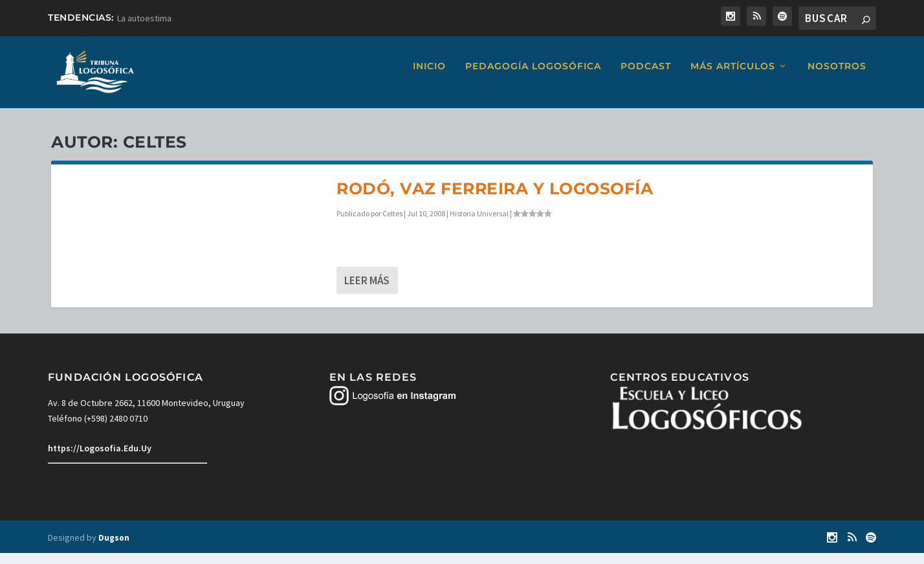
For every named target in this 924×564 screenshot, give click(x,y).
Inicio (429, 77)
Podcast (646, 77)
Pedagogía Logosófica (533, 77)
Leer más (367, 292)
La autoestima (144, 18)
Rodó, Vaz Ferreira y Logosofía (495, 199)
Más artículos (733, 77)
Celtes (392, 224)
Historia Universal (479, 224)
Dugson (114, 549)
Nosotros (837, 77)
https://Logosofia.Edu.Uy (100, 460)
